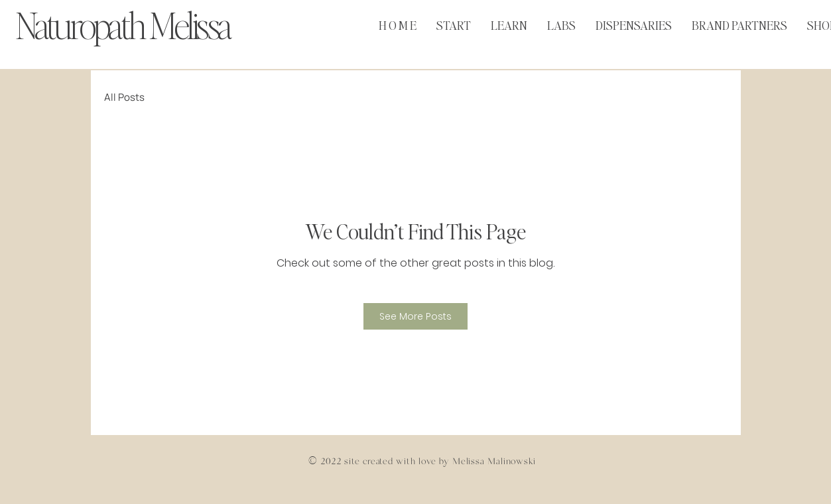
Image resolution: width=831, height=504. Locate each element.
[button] (509, 22)
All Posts (124, 97)
